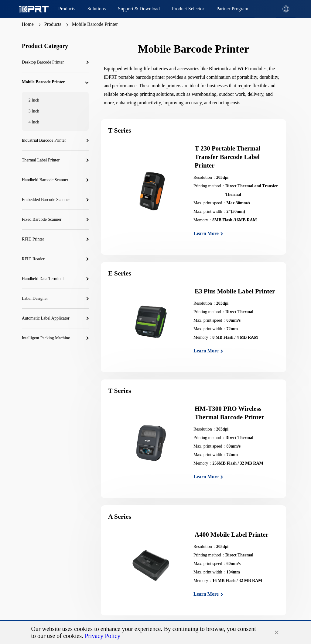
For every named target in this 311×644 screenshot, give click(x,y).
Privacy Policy (103, 636)
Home (28, 24)
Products (53, 24)
